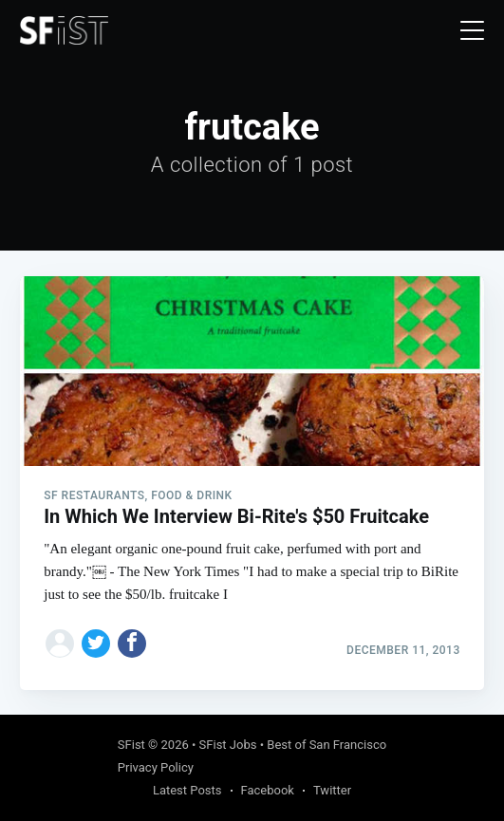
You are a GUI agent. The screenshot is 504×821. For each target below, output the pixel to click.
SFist (131, 745)
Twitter (332, 790)
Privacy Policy (156, 767)
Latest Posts (187, 790)
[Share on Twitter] (96, 644)
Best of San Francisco (327, 745)
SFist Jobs (228, 745)
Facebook (268, 790)
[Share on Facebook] (132, 644)
